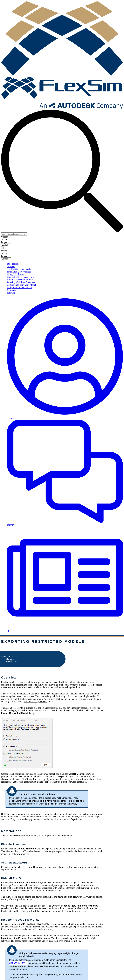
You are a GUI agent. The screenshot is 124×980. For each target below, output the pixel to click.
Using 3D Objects (15, 274)
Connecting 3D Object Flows (21, 277)
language (5, 242)
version (5, 237)
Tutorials (11, 266)
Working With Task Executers (21, 282)
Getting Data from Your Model (21, 285)
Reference (12, 290)
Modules (11, 293)
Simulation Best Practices (19, 272)
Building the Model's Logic (20, 280)
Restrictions (12, 661)
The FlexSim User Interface (20, 269)
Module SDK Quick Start (36, 702)
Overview (11, 659)
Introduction (13, 264)
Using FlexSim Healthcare (19, 288)
